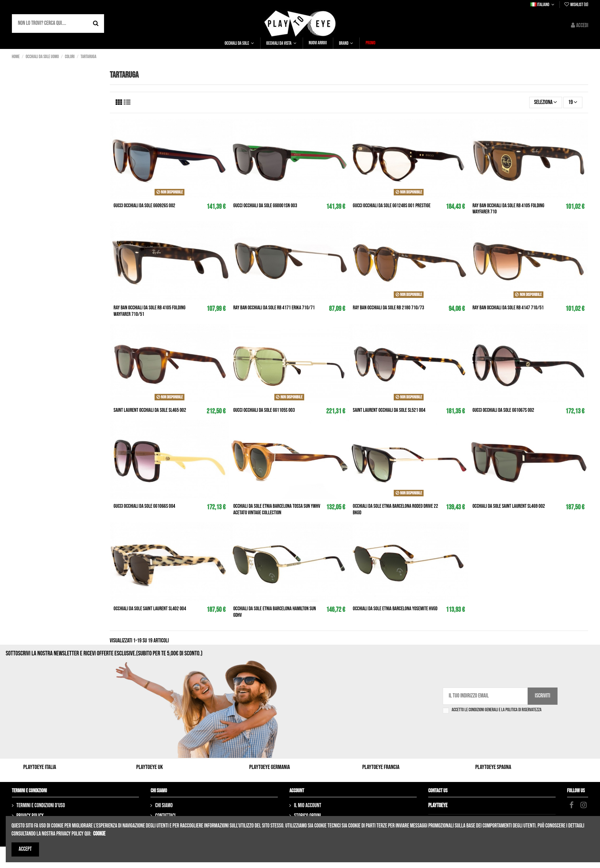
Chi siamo (164, 805)
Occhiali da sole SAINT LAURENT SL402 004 (150, 609)
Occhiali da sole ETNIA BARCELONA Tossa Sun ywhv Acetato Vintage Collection (276, 509)
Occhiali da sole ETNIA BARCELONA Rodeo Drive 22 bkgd (395, 509)
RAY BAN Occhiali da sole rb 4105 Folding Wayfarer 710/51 (150, 311)
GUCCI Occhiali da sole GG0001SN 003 (265, 206)
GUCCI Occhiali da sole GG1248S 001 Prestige (392, 206)
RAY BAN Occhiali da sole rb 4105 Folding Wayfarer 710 (509, 209)
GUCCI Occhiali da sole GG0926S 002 (144, 206)
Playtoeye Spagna (493, 767)
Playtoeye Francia (381, 767)
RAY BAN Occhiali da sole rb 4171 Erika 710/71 (274, 308)
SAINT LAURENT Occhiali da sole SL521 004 (389, 410)
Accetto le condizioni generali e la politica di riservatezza (496, 710)
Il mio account (307, 805)
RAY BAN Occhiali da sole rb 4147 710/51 (508, 308)
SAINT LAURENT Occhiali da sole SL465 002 (150, 410)
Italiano (543, 5)
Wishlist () (576, 5)
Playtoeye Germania (269, 767)
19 (573, 102)
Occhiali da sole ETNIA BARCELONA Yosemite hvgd (395, 609)
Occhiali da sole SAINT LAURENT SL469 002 (509, 506)
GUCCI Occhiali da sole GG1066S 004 (144, 506)
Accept (25, 849)
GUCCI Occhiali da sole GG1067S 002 (503, 410)
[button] (239, 43)
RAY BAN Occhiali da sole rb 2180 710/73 (388, 308)
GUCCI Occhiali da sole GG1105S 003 (264, 410)
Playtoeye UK (150, 767)
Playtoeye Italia (40, 767)
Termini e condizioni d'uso (41, 805)
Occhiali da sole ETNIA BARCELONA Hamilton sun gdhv (274, 612)
